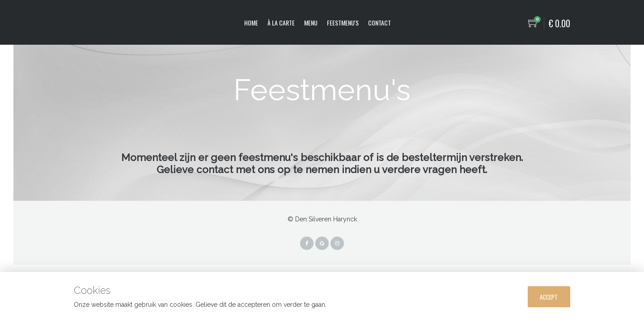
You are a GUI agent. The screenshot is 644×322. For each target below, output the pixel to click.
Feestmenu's (343, 23)
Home (251, 23)
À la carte (281, 23)
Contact (379, 23)
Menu (311, 23)
